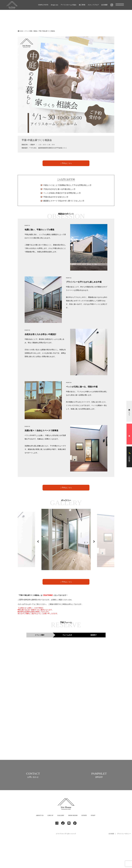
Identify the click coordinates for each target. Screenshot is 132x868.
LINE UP (50, 842)
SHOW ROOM (73, 842)
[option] (61, 540)
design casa (54, 5)
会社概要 (104, 5)
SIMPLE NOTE (43, 5)
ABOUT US (40, 842)
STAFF (93, 842)
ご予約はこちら (66, 163)
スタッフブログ (93, 5)
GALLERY (61, 842)
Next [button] (94, 541)
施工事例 (82, 5)
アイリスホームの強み (68, 5)
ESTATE (84, 842)
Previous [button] (38, 541)
